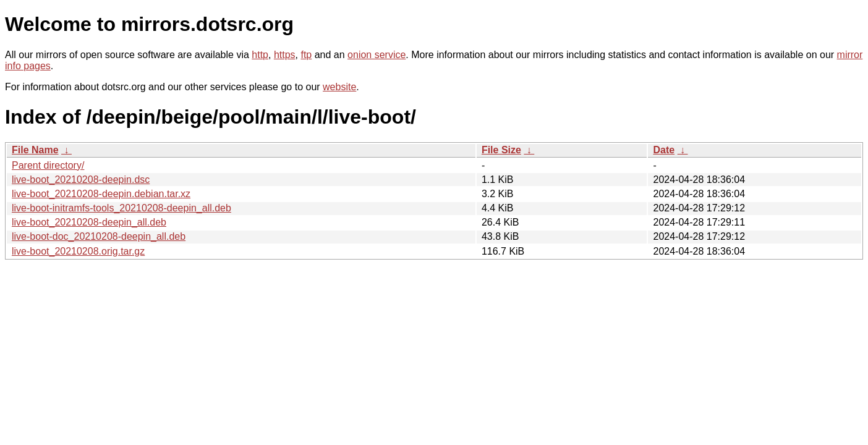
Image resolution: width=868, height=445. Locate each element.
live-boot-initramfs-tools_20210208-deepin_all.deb (121, 208)
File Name (35, 150)
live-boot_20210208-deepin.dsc (81, 180)
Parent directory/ (48, 165)
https (285, 55)
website (339, 87)
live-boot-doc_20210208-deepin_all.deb (99, 236)
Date (664, 150)
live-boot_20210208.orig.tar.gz (78, 251)
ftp (306, 55)
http (260, 55)
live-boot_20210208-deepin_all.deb (89, 222)
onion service (377, 55)
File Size (501, 150)
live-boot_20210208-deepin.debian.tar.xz (101, 194)
